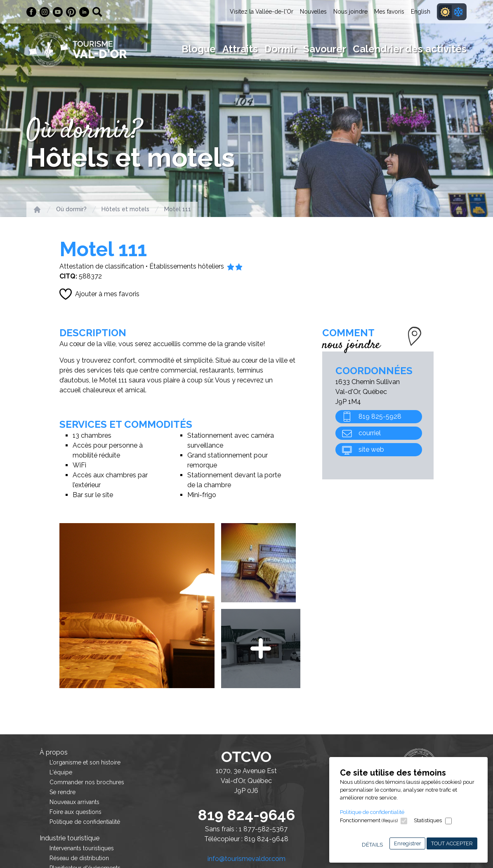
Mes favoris (389, 12)
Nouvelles (313, 12)
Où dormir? (71, 209)
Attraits (240, 49)
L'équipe (61, 772)
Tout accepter (452, 843)
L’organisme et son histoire (85, 762)
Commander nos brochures (87, 782)
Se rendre (63, 792)
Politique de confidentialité (372, 812)
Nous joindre (350, 12)
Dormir (281, 49)
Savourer (325, 49)
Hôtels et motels (125, 209)
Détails (372, 845)
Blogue (199, 49)
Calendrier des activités (410, 49)
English (421, 12)
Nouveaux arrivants (74, 802)
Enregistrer (408, 843)
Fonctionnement (369, 820)
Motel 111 (178, 209)
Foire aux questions (75, 812)
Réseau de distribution (79, 858)
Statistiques (428, 820)
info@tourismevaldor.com (246, 859)
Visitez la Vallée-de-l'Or (262, 12)
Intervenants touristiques (82, 848)
